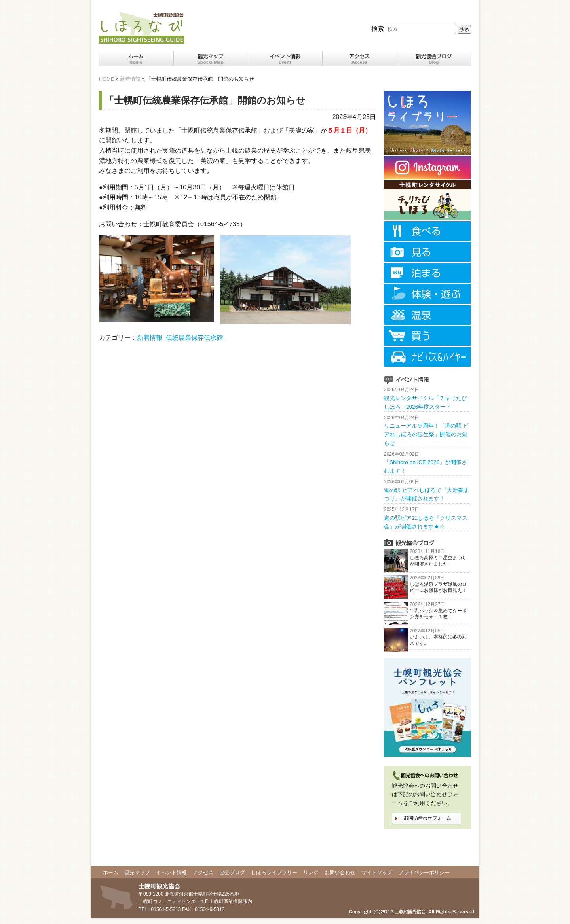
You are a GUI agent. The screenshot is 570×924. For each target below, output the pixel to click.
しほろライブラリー (274, 872)
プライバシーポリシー (424, 872)
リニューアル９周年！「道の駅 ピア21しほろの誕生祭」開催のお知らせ (426, 435)
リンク (311, 872)
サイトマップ (377, 872)
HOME (106, 79)
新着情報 (130, 79)
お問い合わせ (340, 872)
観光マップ (137, 872)
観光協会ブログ (434, 59)
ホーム (136, 59)
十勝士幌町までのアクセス (359, 59)
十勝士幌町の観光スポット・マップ (211, 59)
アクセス (203, 872)
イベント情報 (171, 872)
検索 (378, 29)
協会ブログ (232, 872)
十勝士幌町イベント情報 (285, 59)
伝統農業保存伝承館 (194, 338)
